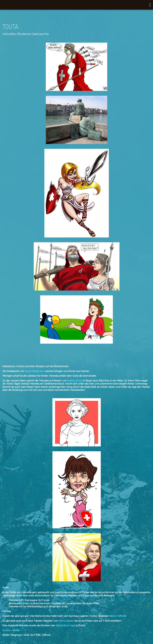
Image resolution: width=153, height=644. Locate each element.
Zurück (6, 630)
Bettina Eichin (74, 381)
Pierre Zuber (65, 621)
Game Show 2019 (65, 625)
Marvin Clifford (117, 616)
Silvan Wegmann (34, 371)
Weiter (16, 630)
